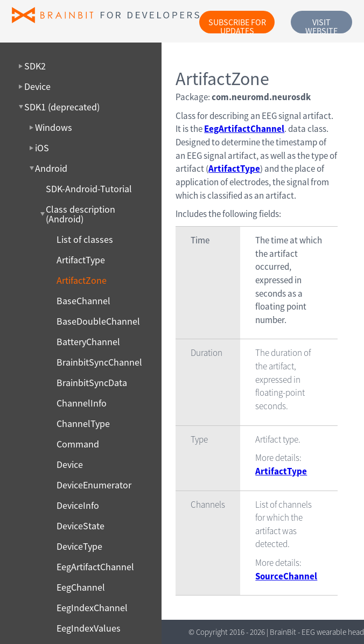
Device (70, 465)
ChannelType (83, 424)
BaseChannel (83, 301)
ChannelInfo (82, 403)
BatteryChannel (88, 342)
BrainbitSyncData (92, 383)
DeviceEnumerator (94, 485)
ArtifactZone (82, 281)
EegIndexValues (89, 628)
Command (78, 444)
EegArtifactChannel (95, 567)
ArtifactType (81, 260)
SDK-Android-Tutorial (89, 189)
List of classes (85, 240)
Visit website (321, 25)
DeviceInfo (78, 506)
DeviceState (80, 526)
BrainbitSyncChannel (99, 362)
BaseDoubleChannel (98, 321)
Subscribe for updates (237, 25)
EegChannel (81, 587)
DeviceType (79, 547)
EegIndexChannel (92, 608)
